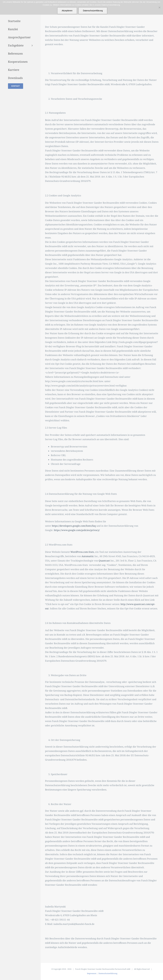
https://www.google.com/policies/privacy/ (77, 530)
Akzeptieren (67, 11)
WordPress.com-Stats (82, 552)
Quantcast (104, 561)
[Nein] (159, 7)
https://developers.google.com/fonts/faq (74, 526)
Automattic (88, 556)
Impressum (92, 973)
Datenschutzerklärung (108, 973)
